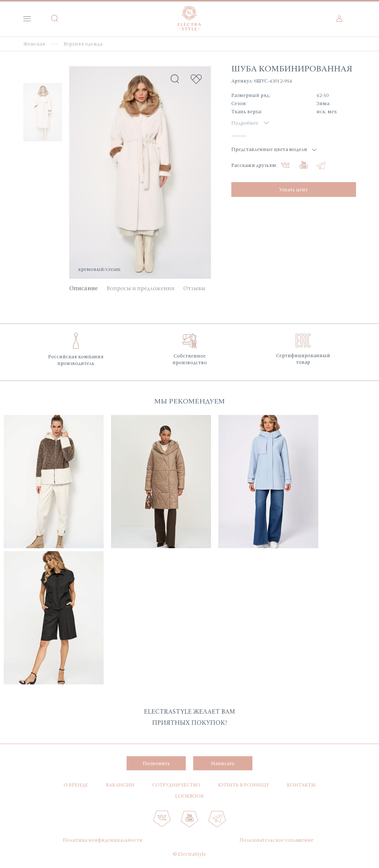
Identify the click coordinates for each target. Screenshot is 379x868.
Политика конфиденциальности (103, 840)
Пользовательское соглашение (276, 840)
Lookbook (189, 796)
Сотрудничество (176, 785)
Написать (223, 763)
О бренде (76, 785)
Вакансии (120, 785)
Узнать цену (294, 190)
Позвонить (156, 763)
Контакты (301, 785)
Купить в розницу (244, 785)
